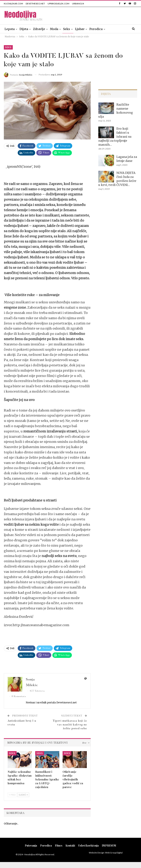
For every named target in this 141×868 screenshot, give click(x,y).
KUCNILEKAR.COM (13, 4)
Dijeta (24, 29)
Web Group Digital (114, 853)
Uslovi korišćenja (88, 846)
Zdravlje (39, 29)
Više (111, 29)
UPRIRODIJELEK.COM (58, 4)
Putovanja (31, 846)
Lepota (10, 29)
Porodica (96, 29)
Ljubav (80, 29)
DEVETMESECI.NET (35, 4)
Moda (54, 29)
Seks (67, 29)
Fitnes (59, 846)
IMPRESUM (109, 846)
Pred (12, 795)
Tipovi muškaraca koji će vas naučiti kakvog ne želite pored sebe (70, 725)
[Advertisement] (118, 224)
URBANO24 (78, 4)
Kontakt (70, 846)
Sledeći (23, 795)
